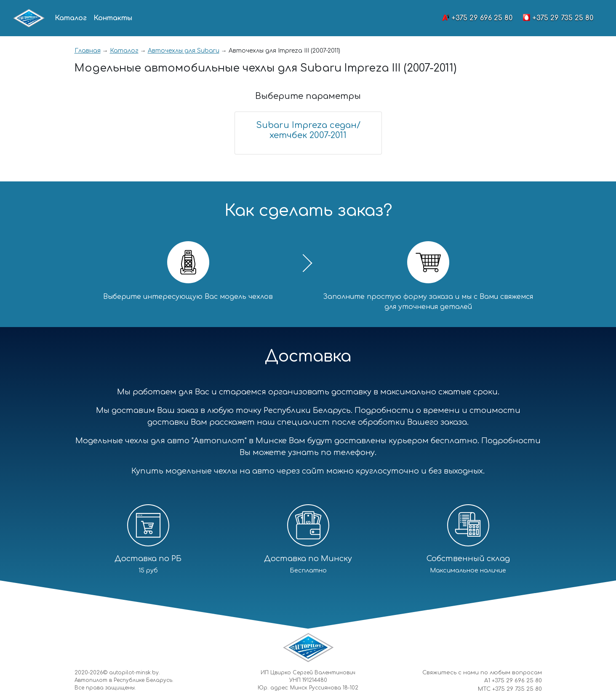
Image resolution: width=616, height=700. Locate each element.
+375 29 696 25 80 (482, 18)
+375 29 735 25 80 (563, 18)
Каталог (71, 18)
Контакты (113, 18)
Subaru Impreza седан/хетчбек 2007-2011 (308, 130)
